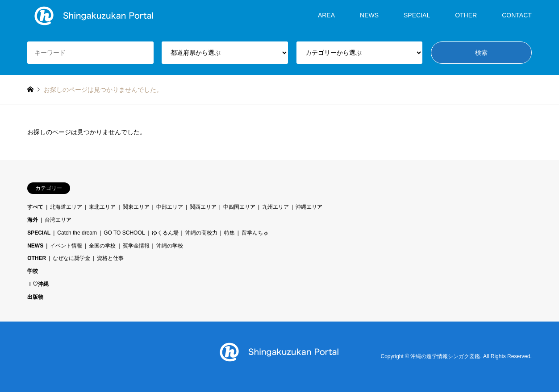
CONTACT (517, 15)
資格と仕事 (110, 258)
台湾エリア (58, 220)
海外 (33, 220)
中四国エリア (239, 207)
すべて (35, 207)
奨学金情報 (136, 246)
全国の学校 (102, 246)
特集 (229, 233)
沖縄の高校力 (201, 233)
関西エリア (203, 207)
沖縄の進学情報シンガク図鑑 (445, 356)
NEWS (369, 15)
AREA (326, 15)
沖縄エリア (309, 207)
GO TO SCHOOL (124, 233)
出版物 (35, 297)
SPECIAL (417, 15)
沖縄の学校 (170, 246)
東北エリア (102, 207)
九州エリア (275, 207)
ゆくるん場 (165, 233)
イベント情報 (66, 246)
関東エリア (136, 207)
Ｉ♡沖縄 (38, 284)
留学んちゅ (255, 233)
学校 (33, 271)
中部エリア (170, 207)
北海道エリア (66, 207)
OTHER (466, 15)
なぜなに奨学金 (71, 258)
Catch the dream (77, 233)
